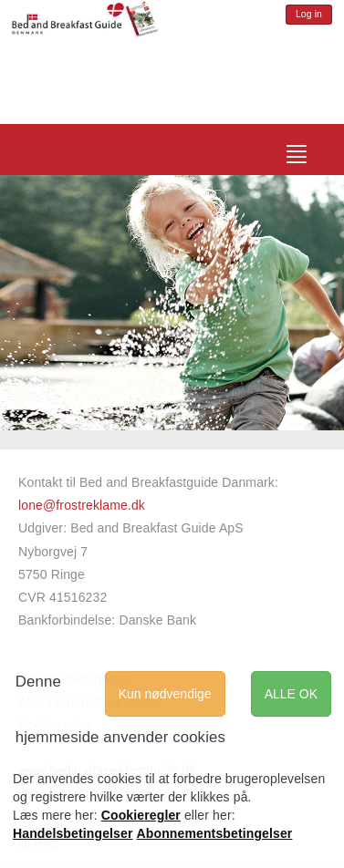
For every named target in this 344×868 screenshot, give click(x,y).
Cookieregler (141, 815)
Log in (309, 14)
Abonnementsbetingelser (215, 833)
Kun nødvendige (165, 694)
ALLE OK (291, 694)
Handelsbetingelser (73, 833)
